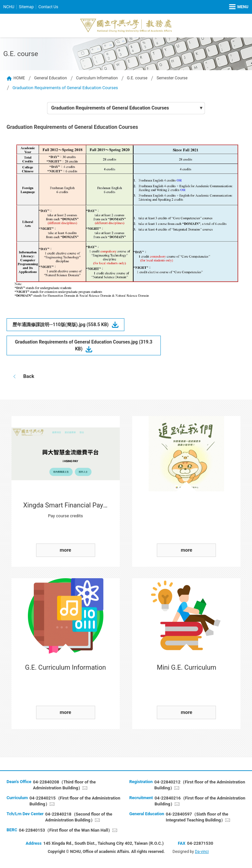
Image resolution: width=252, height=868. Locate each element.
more (65, 551)
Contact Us (50, 7)
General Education (52, 78)
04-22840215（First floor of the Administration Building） (75, 802)
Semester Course (179, 78)
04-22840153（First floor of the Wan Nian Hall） (65, 831)
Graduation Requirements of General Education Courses (113, 108)
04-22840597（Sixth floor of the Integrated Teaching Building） (197, 818)
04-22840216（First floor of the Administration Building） (200, 802)
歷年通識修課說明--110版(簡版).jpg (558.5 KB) (65, 325)
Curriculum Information (100, 78)
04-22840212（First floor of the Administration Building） (200, 786)
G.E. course (142, 78)
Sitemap (27, 7)
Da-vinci (202, 852)
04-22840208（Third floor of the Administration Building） (64, 786)
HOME (20, 78)
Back (28, 377)
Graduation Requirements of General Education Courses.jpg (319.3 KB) (84, 346)
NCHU (9, 7)
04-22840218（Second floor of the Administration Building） (79, 818)
